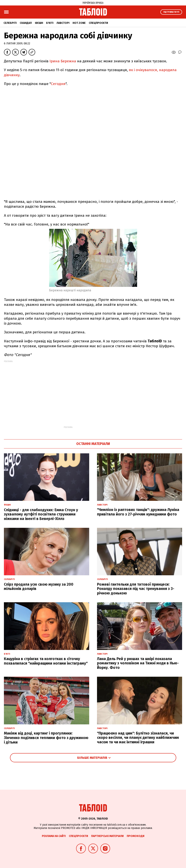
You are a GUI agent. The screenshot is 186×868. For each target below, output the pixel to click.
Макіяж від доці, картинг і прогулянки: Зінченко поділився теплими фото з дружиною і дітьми (46, 738)
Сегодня (58, 84)
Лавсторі (63, 23)
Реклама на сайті (54, 836)
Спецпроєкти (98, 23)
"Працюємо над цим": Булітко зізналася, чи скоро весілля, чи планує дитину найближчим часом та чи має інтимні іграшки (138, 738)
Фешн (39, 23)
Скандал (26, 23)
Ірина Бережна (63, 61)
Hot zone (79, 23)
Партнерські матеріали (107, 836)
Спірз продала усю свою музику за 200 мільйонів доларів (39, 587)
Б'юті (50, 23)
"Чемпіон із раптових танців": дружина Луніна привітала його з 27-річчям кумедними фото (138, 512)
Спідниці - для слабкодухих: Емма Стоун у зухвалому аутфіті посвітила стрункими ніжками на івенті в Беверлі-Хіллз (41, 514)
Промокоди (136, 836)
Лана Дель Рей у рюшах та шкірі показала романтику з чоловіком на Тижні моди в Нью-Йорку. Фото (138, 663)
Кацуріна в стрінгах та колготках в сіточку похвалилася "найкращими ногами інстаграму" (46, 661)
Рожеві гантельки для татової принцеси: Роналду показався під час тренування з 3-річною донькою (136, 589)
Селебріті (10, 23)
